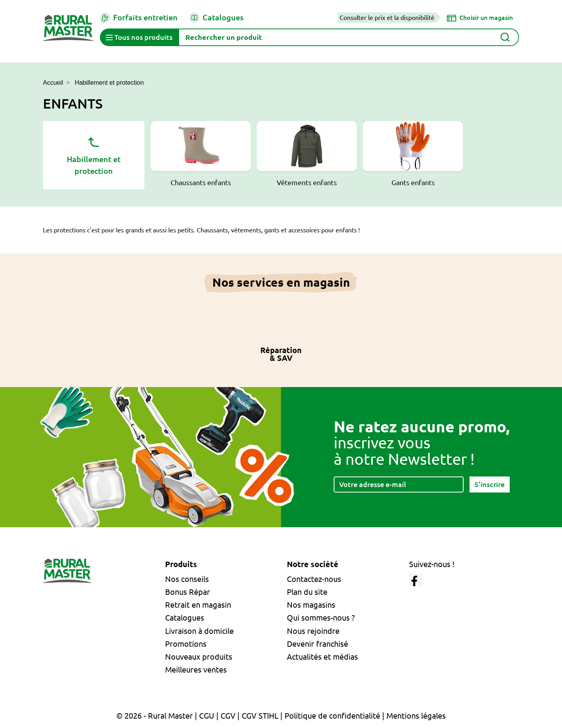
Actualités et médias (322, 657)
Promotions (186, 644)
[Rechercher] (349, 37)
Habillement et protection (94, 155)
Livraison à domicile (199, 631)
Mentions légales (416, 716)
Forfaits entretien (139, 18)
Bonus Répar (188, 592)
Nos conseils (187, 579)
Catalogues (216, 18)
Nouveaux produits (199, 657)
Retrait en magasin (198, 605)
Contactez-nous (314, 579)
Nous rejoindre (313, 631)
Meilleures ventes (196, 670)
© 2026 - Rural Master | (158, 716)
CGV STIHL (260, 716)
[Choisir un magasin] (480, 18)
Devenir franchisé (317, 644)
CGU (207, 716)
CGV (228, 716)
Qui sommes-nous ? (321, 618)
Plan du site (307, 592)
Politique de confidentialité (332, 716)
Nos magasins (311, 605)
